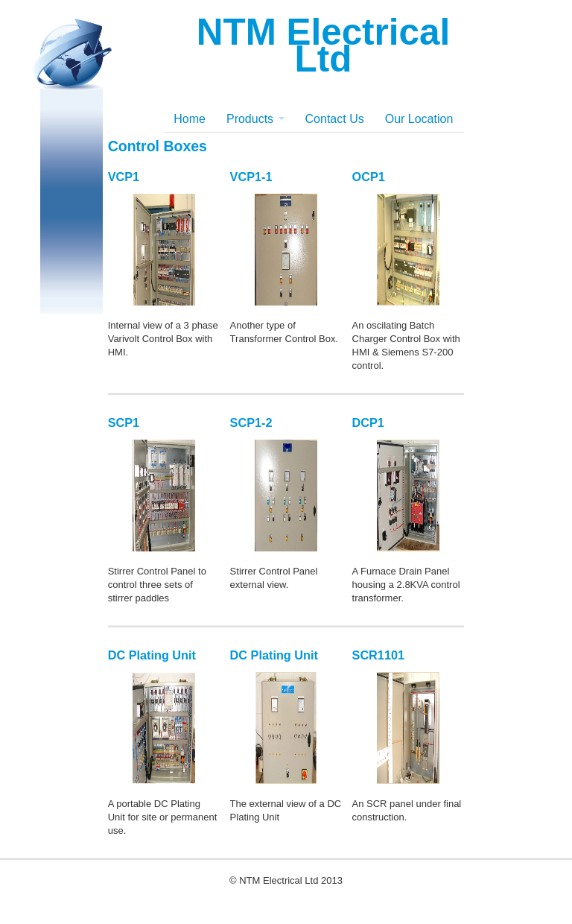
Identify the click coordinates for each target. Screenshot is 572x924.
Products (255, 119)
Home (190, 119)
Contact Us (335, 119)
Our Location (419, 119)
